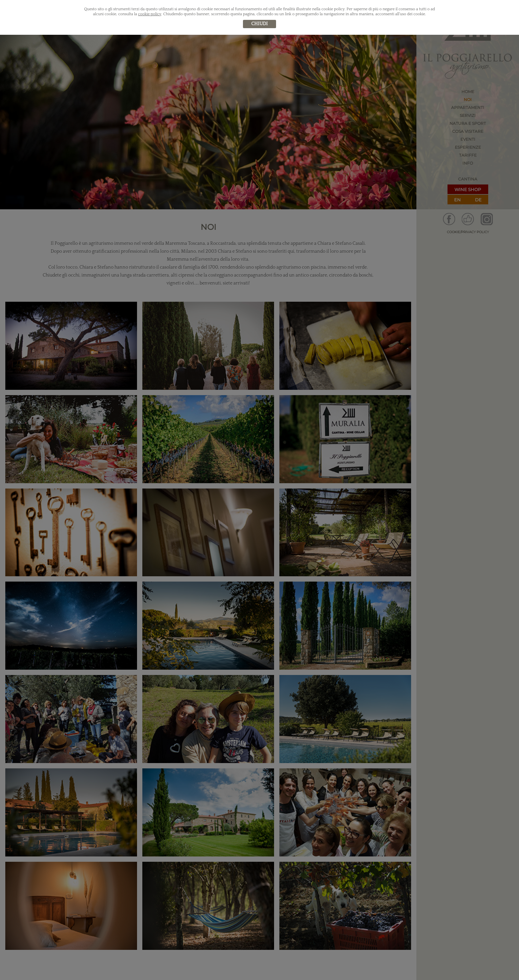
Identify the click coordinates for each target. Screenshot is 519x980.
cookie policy (150, 14)
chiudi (259, 24)
